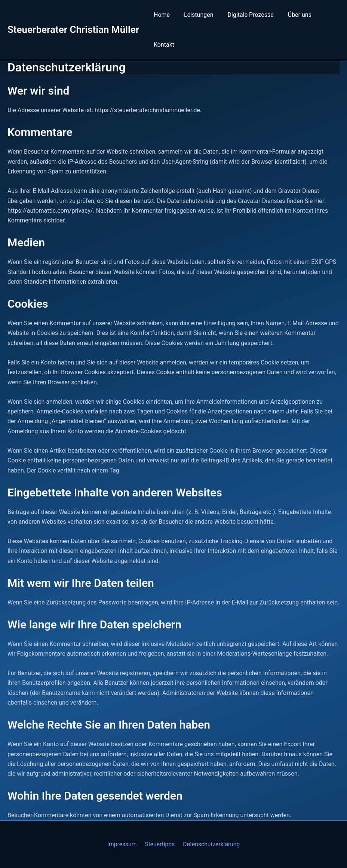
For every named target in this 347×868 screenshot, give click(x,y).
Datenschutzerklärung (210, 844)
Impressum (123, 844)
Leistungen (195, 15)
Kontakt (163, 45)
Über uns (292, 15)
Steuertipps (160, 844)
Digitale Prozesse (245, 15)
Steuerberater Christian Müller (73, 30)
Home (161, 15)
